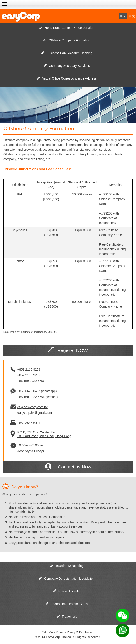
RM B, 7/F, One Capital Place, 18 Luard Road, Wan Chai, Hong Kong (44, 434)
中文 (132, 16)
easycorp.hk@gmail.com (35, 413)
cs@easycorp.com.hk (32, 407)
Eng (123, 16)
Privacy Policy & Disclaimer (75, 632)
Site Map (48, 632)
